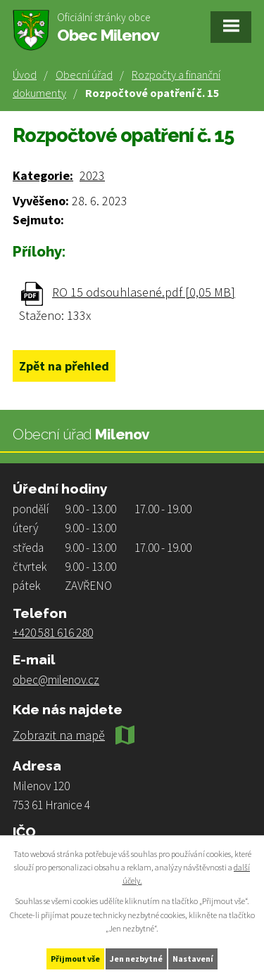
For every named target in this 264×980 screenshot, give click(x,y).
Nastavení (193, 959)
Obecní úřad (84, 75)
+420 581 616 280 (53, 633)
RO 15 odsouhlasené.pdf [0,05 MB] (144, 292)
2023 (92, 175)
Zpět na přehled (64, 366)
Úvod (25, 75)
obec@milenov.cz (56, 680)
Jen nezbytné (136, 959)
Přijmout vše (75, 959)
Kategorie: (43, 175)
